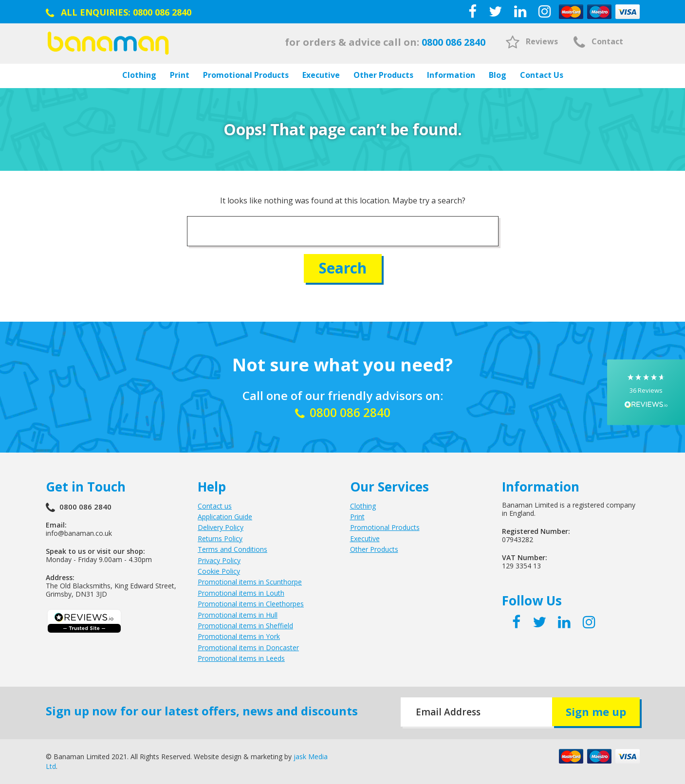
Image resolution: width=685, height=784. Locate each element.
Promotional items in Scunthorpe (250, 582)
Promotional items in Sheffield (245, 626)
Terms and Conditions (232, 549)
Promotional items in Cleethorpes (251, 604)
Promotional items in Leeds (241, 658)
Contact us (215, 505)
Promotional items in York (239, 636)
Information (451, 75)
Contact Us (542, 75)
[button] (646, 392)
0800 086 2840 (162, 12)
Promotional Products (246, 75)
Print (180, 75)
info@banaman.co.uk (79, 533)
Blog (498, 75)
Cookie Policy (219, 571)
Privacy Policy (219, 560)
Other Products (383, 75)
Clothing (139, 75)
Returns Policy (220, 538)
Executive (321, 75)
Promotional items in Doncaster (248, 647)
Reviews (532, 41)
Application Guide (225, 517)
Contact (598, 41)
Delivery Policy (221, 527)
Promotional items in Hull (238, 614)
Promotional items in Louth (241, 593)
